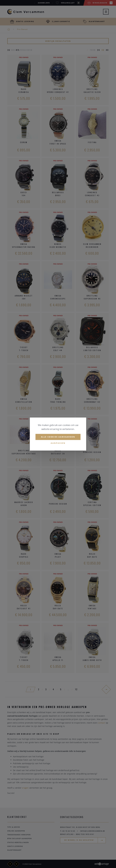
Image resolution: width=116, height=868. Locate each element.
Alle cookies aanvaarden (58, 437)
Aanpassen (58, 443)
